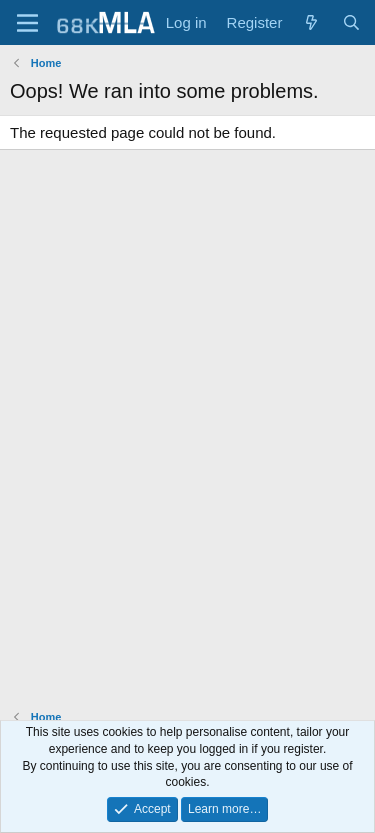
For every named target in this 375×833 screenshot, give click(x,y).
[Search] (351, 22)
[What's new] (311, 22)
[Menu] (27, 23)
